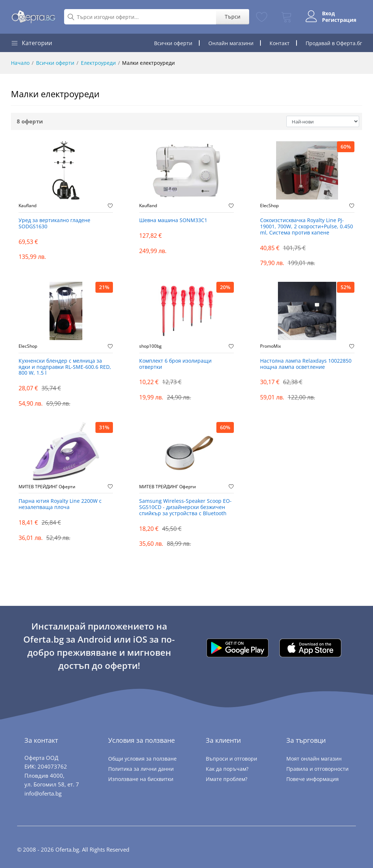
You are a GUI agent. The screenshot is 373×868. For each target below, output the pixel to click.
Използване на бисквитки (141, 779)
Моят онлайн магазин (314, 759)
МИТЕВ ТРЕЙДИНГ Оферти (47, 487)
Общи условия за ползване (142, 759)
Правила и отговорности (317, 769)
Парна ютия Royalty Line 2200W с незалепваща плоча (60, 504)
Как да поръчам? (227, 769)
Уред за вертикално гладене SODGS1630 (54, 224)
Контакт (280, 43)
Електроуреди (98, 63)
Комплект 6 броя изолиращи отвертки (175, 364)
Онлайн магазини (231, 43)
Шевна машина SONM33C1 (173, 220)
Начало (20, 63)
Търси (233, 17)
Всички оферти (173, 43)
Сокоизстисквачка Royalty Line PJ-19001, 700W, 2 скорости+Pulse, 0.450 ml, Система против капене (307, 227)
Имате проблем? (227, 779)
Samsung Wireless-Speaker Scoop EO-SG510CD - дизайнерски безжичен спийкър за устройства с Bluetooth (185, 507)
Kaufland (28, 206)
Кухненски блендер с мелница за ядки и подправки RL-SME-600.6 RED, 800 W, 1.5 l (65, 367)
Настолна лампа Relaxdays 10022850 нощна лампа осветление (306, 364)
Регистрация (339, 20)
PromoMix (270, 346)
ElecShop (269, 206)
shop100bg (150, 346)
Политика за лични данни (141, 769)
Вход (328, 13)
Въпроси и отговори (231, 759)
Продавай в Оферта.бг (334, 43)
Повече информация (313, 779)
